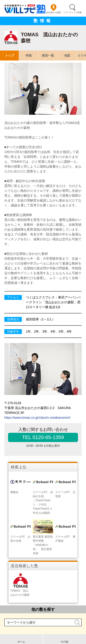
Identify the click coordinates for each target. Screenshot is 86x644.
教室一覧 (48, 56)
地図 (67, 56)
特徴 (29, 56)
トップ (10, 56)
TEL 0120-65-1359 (43, 437)
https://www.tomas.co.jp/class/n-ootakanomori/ (37, 418)
